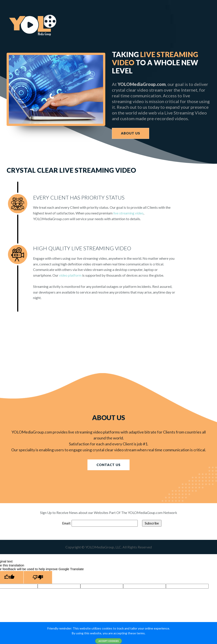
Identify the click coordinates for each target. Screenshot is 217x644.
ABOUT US (131, 133)
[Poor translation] (38, 577)
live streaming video (128, 213)
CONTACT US (108, 465)
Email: (67, 523)
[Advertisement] (108, 342)
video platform (70, 275)
